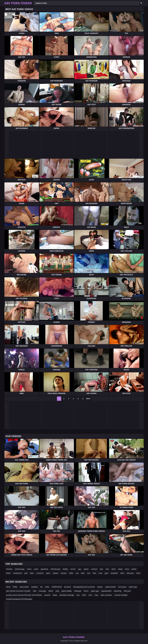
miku (138, 573)
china (29, 569)
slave (114, 569)
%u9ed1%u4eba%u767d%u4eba (19, 599)
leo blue (67, 587)
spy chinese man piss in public (18, 591)
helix (84, 595)
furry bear (122, 587)
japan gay (95, 591)
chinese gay (20, 569)
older (71, 573)
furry (127, 569)
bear (32, 573)
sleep (120, 569)
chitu (122, 573)
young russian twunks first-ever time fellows (24, 595)
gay (80, 569)
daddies (35, 587)
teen (83, 573)
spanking (118, 591)
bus (78, 595)
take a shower (106, 595)
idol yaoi (130, 573)
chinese (9, 569)
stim (90, 595)
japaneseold (106, 591)
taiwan (56, 573)
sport (48, 573)
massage (42, 591)
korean (64, 573)
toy (77, 573)
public (134, 569)
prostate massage (67, 595)
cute (100, 573)
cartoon (94, 569)
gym (107, 573)
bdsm (8, 573)
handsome (18, 573)
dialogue (78, 591)
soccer (73, 569)
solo (107, 569)
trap (96, 595)
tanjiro (100, 587)
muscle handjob (121, 595)
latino (86, 591)
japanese (44, 569)
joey (57, 591)
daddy (65, 569)
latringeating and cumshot (84, 587)
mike (47, 587)
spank (86, 569)
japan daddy (67, 591)
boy (101, 569)
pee (26, 573)
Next (88, 399)
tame (8, 587)
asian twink (24, 587)
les (41, 587)
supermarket (110, 587)
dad (35, 591)
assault (47, 595)
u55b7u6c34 (57, 587)
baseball (114, 573)
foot (94, 573)
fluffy (15, 587)
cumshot (40, 573)
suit (89, 573)
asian (36, 569)
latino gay (133, 587)
